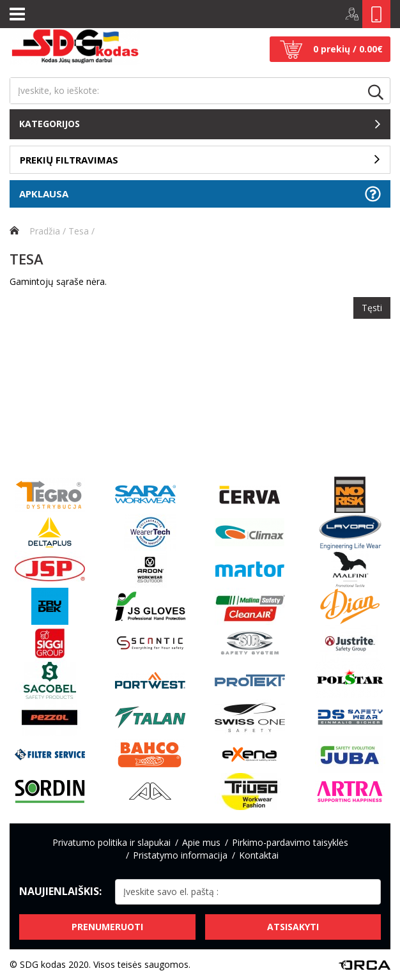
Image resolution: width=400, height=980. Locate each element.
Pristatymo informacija (180, 855)
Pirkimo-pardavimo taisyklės (290, 842)
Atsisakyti (293, 927)
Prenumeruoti (107, 927)
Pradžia (35, 231)
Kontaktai (259, 855)
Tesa (79, 231)
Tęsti (372, 308)
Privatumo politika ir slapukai (112, 842)
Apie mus (201, 842)
